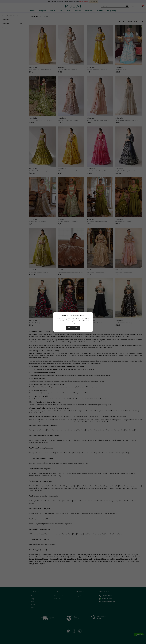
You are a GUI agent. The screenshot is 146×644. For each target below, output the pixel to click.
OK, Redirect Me (73, 328)
